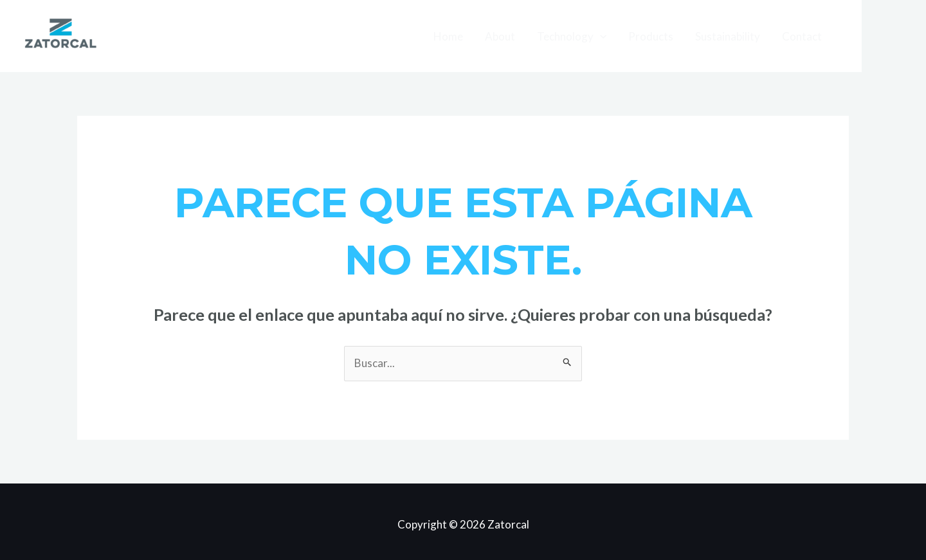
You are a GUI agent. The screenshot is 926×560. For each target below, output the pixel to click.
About (500, 36)
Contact (802, 36)
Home (448, 36)
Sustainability (728, 36)
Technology (572, 36)
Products (651, 36)
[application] (600, 36)
